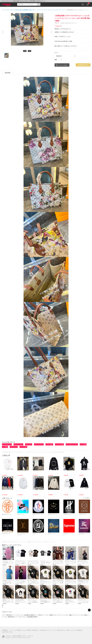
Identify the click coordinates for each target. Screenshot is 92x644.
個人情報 (79, 630)
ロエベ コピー (29, 444)
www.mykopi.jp (19, 638)
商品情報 (8, 73)
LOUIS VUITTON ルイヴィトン (69, 23)
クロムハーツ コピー (39, 444)
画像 (25, 51)
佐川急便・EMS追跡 (31, 630)
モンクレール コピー (7, 444)
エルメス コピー (14, 447)
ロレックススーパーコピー (72, 444)
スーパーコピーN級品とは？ (16, 630)
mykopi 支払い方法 (7, 632)
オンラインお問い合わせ (58, 630)
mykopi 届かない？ (44, 630)
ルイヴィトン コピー (18, 444)
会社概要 (4, 630)
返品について (70, 630)
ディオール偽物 (49, 444)
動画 (29, 51)
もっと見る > (87, 498)
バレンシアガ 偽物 (59, 444)
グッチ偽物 (5, 447)
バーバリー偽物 (23, 447)
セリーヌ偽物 (83, 444)
